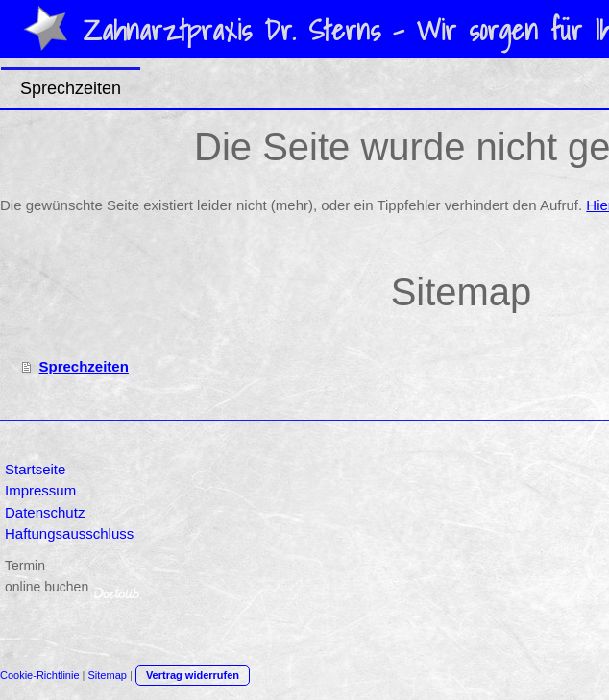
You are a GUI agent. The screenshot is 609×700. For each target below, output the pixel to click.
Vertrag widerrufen (193, 675)
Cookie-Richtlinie (40, 675)
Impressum (40, 490)
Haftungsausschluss (69, 533)
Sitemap (108, 675)
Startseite (35, 469)
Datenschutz (45, 512)
